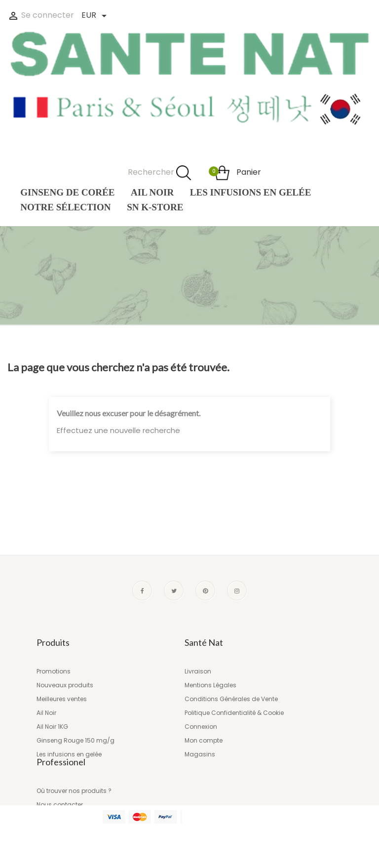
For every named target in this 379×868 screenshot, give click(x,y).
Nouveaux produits (65, 685)
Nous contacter (60, 826)
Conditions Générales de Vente (231, 699)
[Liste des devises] (94, 16)
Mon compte (204, 740)
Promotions (54, 671)
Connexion (201, 727)
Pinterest (205, 591)
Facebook (142, 591)
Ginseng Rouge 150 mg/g (76, 740)
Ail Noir (46, 713)
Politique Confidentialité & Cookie (234, 713)
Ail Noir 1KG (52, 727)
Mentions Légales (210, 685)
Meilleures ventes (62, 699)
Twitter (174, 591)
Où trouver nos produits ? (74, 812)
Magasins (200, 754)
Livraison (198, 671)
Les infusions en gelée (69, 754)
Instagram (237, 591)
